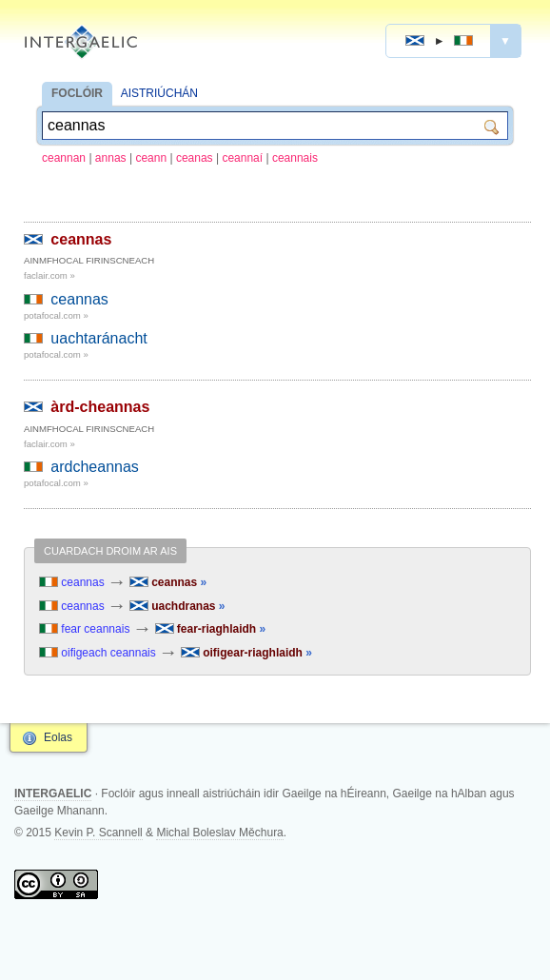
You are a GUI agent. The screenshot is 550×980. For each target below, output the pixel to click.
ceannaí (242, 158)
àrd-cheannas (100, 407)
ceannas (81, 239)
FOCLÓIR (77, 93)
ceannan (64, 158)
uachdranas (177, 606)
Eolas (58, 737)
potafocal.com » (56, 315)
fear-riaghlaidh (211, 629)
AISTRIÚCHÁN (159, 93)
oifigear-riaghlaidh (246, 653)
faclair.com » (49, 275)
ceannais (295, 158)
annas (111, 158)
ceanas (195, 158)
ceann (151, 158)
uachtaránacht (98, 338)
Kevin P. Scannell (98, 833)
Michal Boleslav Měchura (219, 833)
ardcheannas (95, 467)
